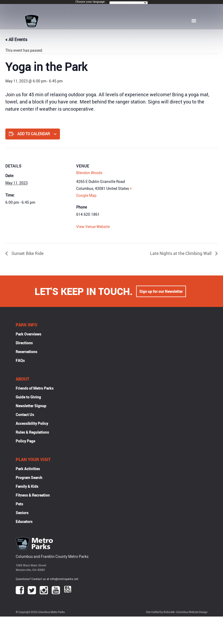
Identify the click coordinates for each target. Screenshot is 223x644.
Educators (24, 521)
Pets (19, 504)
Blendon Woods (89, 173)
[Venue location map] (175, 185)
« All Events (16, 39)
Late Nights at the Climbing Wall (181, 253)
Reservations (27, 352)
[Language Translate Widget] (129, 3)
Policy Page (25, 441)
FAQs (20, 360)
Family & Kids (27, 486)
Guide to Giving (28, 397)
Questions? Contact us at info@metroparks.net (47, 579)
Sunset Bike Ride (27, 253)
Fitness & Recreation (33, 495)
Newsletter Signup (31, 406)
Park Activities (28, 469)
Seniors (22, 513)
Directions (24, 343)
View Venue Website (93, 227)
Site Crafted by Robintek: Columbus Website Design (177, 612)
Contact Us (25, 415)
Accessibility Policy (32, 423)
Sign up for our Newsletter (161, 291)
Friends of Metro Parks (35, 388)
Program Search (29, 477)
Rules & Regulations (32, 432)
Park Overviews (29, 334)
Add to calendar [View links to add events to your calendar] (34, 134)
